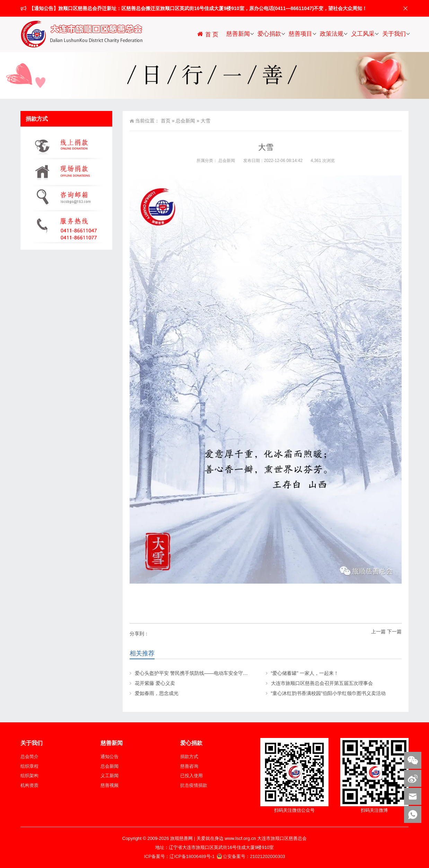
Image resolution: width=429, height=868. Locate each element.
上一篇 (378, 631)
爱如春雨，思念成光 (157, 693)
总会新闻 (185, 121)
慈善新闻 (238, 34)
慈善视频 (110, 785)
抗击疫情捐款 (194, 785)
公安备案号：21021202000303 (251, 856)
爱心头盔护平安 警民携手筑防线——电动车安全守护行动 (196, 673)
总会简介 (29, 757)
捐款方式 (189, 757)
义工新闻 (110, 776)
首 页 (207, 34)
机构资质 (29, 785)
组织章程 (29, 766)
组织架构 (29, 776)
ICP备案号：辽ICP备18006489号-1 (180, 856)
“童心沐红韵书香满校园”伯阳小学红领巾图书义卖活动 (328, 693)
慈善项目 (300, 34)
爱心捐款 (269, 34)
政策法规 (332, 34)
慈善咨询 (189, 766)
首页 (166, 121)
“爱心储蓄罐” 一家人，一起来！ (305, 673)
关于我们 (394, 34)
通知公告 (110, 757)
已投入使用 (191, 776)
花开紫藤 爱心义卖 (155, 683)
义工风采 (363, 34)
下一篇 (394, 631)
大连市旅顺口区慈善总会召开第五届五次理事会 (322, 683)
